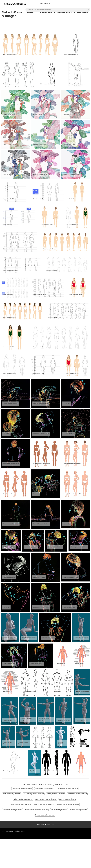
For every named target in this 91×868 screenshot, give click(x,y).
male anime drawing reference (77, 794)
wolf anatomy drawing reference (34, 794)
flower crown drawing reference (44, 804)
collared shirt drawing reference (22, 789)
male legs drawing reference (56, 794)
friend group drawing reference (45, 815)
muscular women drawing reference (37, 810)
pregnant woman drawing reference (68, 804)
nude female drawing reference (12, 810)
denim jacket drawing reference (21, 804)
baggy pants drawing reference (45, 789)
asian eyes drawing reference (23, 799)
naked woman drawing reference (46, 799)
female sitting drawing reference (68, 789)
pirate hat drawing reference (12, 794)
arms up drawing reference (68, 799)
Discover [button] (46, 4)
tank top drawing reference (79, 810)
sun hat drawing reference (59, 810)
